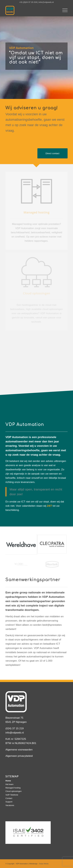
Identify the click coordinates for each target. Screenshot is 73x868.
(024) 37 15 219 (14, 728)
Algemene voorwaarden (19, 750)
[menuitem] (63, 10)
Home (8, 781)
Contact (9, 798)
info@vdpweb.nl (46, 2)
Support (9, 802)
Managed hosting (13, 788)
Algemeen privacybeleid (19, 756)
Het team (9, 784)
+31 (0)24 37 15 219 (28, 2)
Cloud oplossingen (13, 791)
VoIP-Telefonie (12, 795)
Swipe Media (44, 864)
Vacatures (10, 805)
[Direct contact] (52, 153)
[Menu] (63, 10)
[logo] (30, 10)
